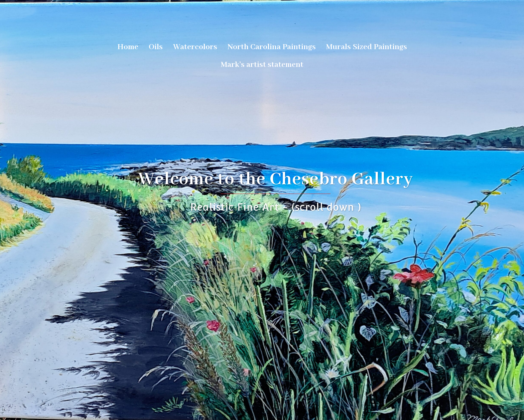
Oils (156, 47)
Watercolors (195, 47)
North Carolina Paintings (272, 47)
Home (128, 47)
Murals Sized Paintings (367, 47)
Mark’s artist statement (262, 65)
